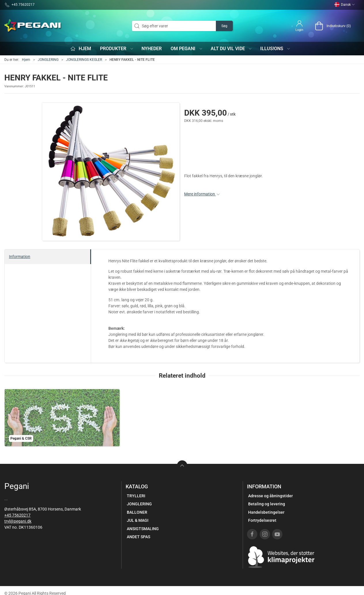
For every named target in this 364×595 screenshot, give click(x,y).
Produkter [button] (117, 49)
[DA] (33, 26)
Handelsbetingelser (266, 512)
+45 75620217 (17, 515)
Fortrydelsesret (262, 520)
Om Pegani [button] (187, 49)
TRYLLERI (136, 496)
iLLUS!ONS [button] (276, 49)
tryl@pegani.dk (18, 521)
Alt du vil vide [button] (232, 49)
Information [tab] (20, 257)
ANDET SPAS (138, 537)
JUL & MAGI (138, 520)
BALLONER (137, 512)
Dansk (345, 5)
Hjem (26, 60)
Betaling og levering (267, 504)
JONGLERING (48, 60)
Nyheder (152, 49)
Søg (224, 26)
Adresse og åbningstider (270, 496)
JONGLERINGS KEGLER (84, 60)
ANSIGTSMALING (143, 529)
